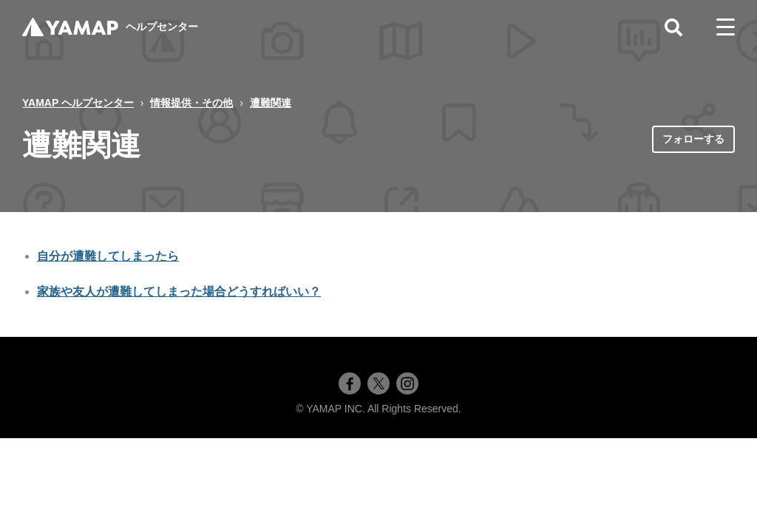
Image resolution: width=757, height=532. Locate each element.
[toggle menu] (726, 27)
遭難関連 (271, 103)
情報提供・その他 (191, 103)
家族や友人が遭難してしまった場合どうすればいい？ (179, 291)
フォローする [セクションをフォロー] (693, 139)
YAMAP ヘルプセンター (78, 103)
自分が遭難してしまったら (108, 256)
